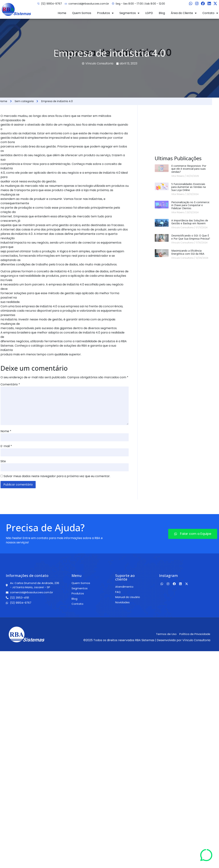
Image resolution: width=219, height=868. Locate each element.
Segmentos (129, 13)
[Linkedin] (209, 4)
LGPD (149, 13)
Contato (210, 13)
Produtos (105, 13)
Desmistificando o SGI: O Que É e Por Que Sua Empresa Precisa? (191, 344)
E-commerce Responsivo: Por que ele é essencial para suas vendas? (189, 276)
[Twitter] (215, 4)
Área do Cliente (184, 13)
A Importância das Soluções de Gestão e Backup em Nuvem (190, 329)
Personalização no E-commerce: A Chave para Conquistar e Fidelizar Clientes (191, 313)
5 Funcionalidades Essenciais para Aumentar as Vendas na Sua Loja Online (189, 294)
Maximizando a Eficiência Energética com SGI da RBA (188, 360)
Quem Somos (82, 13)
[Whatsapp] (191, 4)
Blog (162, 13)
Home (62, 13)
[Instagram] (197, 4)
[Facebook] (203, 4)
